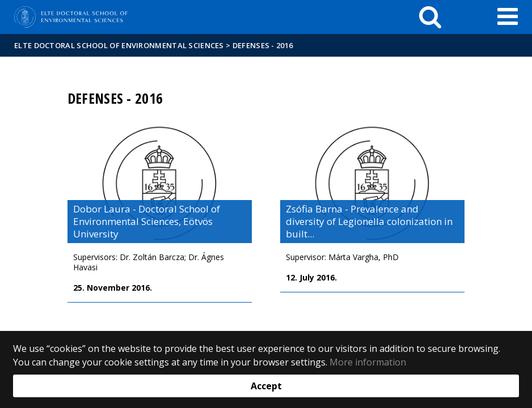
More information (368, 362)
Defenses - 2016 (263, 45)
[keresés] (430, 17)
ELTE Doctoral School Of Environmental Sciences (119, 45)
